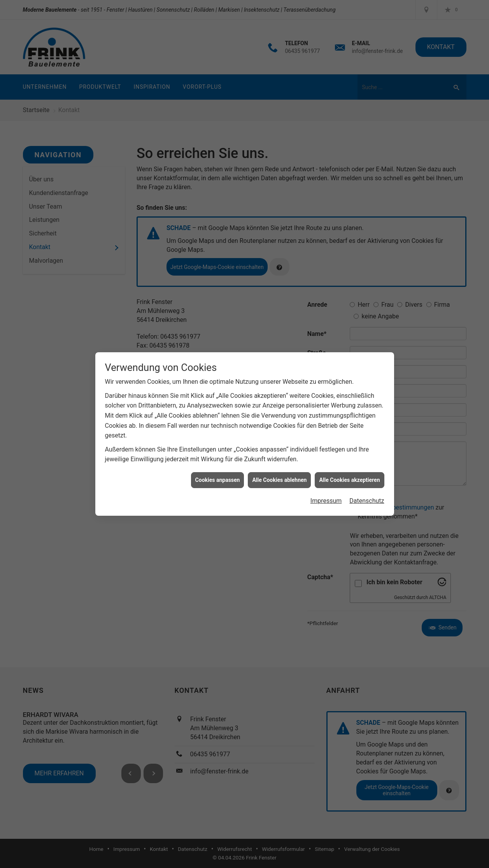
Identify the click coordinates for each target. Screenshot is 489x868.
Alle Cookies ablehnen (279, 472)
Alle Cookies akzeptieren (349, 472)
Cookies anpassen (218, 472)
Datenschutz (367, 493)
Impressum (326, 493)
